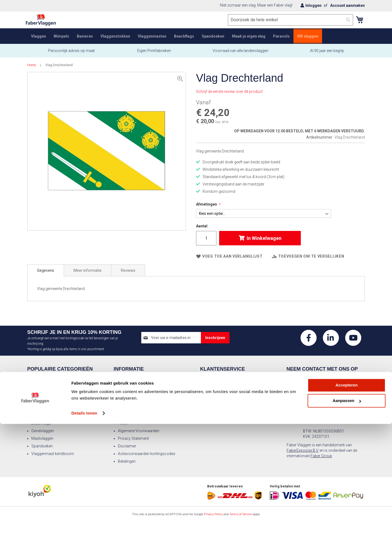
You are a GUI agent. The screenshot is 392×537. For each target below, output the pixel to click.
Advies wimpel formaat (224, 400)
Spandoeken (42, 446)
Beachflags (41, 423)
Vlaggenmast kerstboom (53, 454)
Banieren (39, 393)
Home (31, 71)
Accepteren (347, 498)
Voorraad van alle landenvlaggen (241, 56)
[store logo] (42, 25)
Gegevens (46, 276)
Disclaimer (127, 446)
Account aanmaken (347, 5)
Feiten (123, 423)
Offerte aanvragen (220, 416)
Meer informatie (88, 276)
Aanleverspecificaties (136, 393)
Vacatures (127, 400)
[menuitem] (39, 42)
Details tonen (84, 526)
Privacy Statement (133, 438)
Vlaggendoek (129, 408)
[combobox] (289, 25)
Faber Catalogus (218, 408)
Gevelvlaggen (43, 431)
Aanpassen (347, 514)
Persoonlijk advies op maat (71, 56)
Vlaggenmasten (45, 400)
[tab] (46, 276)
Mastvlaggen (42, 438)
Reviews (128, 276)
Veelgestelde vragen (221, 385)
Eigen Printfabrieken (154, 56)
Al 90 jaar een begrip (327, 56)
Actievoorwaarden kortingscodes (147, 454)
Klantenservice (223, 369)
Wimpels (39, 385)
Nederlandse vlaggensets (53, 416)
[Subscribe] (215, 338)
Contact (125, 377)
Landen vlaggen (45, 408)
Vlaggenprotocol (132, 416)
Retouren (212, 377)
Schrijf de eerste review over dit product (229, 97)
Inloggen (313, 5)
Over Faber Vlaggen (134, 385)
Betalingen (127, 461)
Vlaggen (38, 377)
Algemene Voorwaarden (139, 431)
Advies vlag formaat (221, 393)
